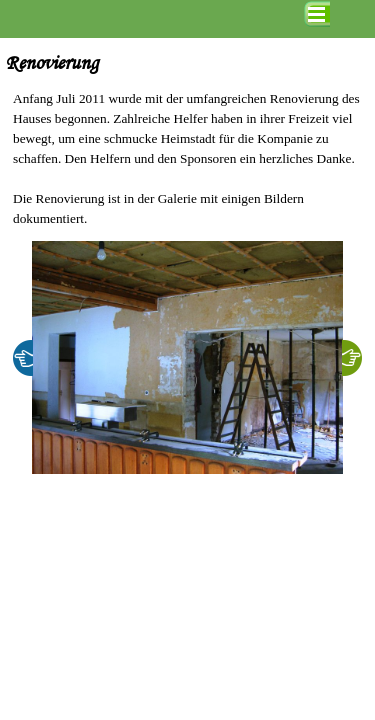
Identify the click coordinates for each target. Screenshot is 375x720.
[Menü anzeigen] (317, 14)
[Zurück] (23, 358)
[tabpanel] (187, 159)
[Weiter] (352, 358)
